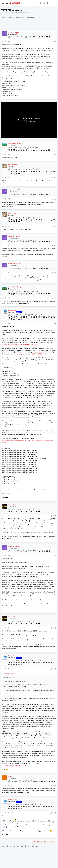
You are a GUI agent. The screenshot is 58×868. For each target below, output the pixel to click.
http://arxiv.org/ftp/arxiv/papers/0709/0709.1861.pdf (29, 354)
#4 (55, 199)
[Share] (52, 41)
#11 (55, 556)
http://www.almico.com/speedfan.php (14, 765)
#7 (55, 273)
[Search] (55, 3)
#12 (55, 628)
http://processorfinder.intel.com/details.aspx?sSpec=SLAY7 (21, 344)
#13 (55, 669)
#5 (55, 226)
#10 (55, 516)
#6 (55, 246)
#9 (55, 323)
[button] (3, 3)
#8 (55, 298)
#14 (55, 786)
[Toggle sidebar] (51, 3)
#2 (55, 155)
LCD (28, 13)
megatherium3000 (8, 13)
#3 (55, 178)
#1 (55, 41)
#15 (55, 813)
